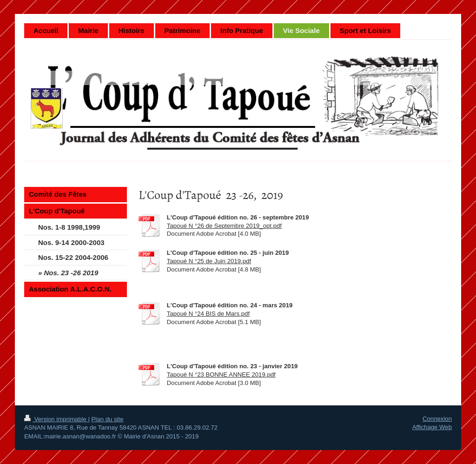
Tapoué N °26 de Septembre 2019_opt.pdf (224, 226)
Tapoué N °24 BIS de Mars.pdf (208, 314)
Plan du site (108, 419)
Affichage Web (432, 427)
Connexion (437, 419)
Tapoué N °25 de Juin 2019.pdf (209, 261)
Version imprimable (56, 419)
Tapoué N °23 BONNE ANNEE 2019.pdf (221, 375)
